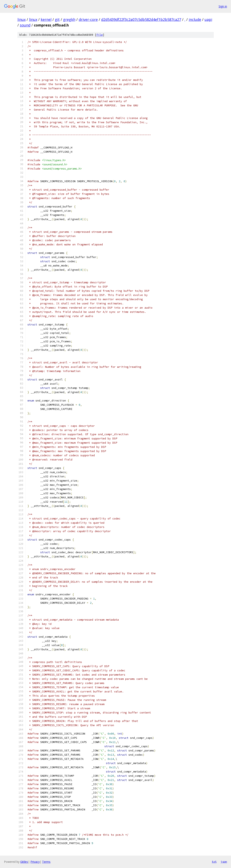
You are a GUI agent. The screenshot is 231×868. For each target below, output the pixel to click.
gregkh (69, 19)
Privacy (35, 862)
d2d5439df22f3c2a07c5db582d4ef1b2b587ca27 (141, 19)
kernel (46, 19)
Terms (46, 862)
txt (214, 862)
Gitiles (24, 862)
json (224, 862)
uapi (208, 19)
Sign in (223, 6)
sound (25, 25)
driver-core (88, 19)
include (195, 19)
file (100, 35)
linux (22, 19)
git (57, 19)
